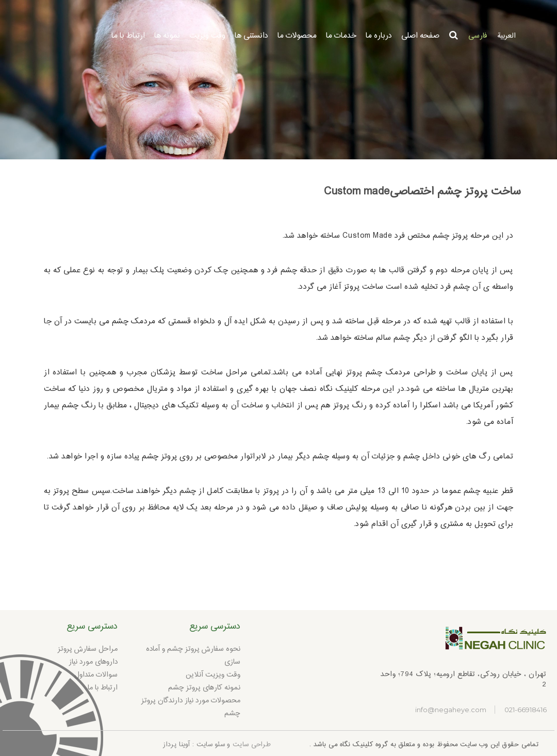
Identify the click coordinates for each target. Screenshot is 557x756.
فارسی (478, 36)
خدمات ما (341, 36)
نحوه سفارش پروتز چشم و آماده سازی (193, 656)
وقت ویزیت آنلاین (213, 675)
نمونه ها (167, 36)
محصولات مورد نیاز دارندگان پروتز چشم (191, 707)
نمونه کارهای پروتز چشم (204, 688)
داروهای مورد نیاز (93, 662)
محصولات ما (297, 36)
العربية (506, 36)
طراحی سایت (252, 745)
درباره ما (379, 36)
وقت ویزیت (207, 36)
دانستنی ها (251, 36)
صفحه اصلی (420, 36)
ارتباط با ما (128, 36)
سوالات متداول (96, 675)
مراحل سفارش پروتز (88, 649)
